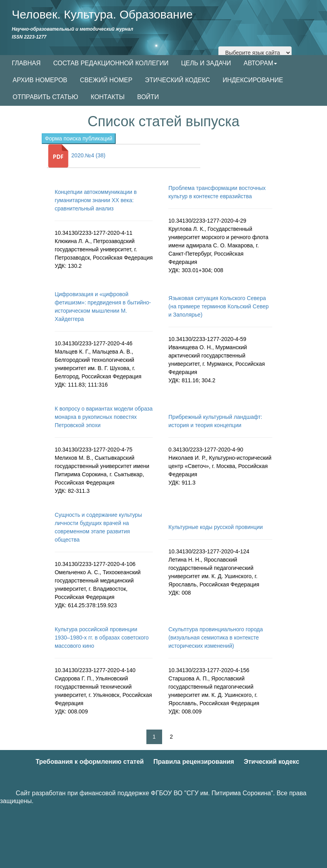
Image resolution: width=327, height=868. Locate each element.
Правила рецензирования (194, 762)
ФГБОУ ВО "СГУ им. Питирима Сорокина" (212, 793)
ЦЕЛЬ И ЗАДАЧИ (206, 63)
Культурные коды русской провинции (216, 527)
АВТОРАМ (260, 63)
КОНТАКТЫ (108, 97)
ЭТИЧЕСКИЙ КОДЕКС (177, 80)
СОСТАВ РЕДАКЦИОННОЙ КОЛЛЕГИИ (111, 63)
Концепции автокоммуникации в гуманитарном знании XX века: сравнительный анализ (96, 200)
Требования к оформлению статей (90, 762)
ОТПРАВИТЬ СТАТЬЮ (45, 97)
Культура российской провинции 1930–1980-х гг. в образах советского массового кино (102, 638)
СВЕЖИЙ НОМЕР (106, 80)
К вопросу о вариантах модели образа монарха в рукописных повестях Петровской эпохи (104, 417)
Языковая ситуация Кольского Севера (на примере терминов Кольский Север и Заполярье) (219, 306)
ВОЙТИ (148, 97)
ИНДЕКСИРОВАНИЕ (253, 80)
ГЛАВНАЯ (26, 63)
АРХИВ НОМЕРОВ (40, 80)
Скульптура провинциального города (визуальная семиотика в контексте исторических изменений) (216, 638)
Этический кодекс (271, 762)
